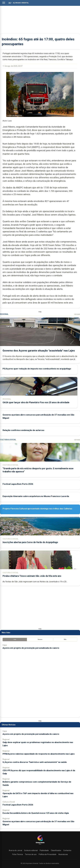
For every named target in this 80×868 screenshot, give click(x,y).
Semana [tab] (40, 639)
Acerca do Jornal (15, 850)
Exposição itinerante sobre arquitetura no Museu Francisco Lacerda (36, 496)
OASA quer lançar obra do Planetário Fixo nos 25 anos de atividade (36, 402)
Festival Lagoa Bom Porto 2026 (18, 484)
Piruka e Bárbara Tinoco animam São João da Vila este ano (32, 576)
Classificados (56, 850)
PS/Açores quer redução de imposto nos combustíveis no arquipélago (37, 369)
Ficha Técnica (18, 854)
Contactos (67, 850)
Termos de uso (31, 854)
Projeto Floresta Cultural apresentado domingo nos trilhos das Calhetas (37, 509)
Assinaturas (63, 854)
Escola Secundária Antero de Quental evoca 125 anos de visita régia (36, 813)
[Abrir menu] (4, 3)
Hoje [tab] (15, 639)
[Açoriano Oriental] (40, 845)
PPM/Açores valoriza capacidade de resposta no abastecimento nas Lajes (39, 754)
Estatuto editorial (31, 850)
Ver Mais (77, 314)
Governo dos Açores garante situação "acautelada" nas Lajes (39, 350)
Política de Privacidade (48, 854)
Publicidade (44, 850)
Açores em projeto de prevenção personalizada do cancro (31, 648)
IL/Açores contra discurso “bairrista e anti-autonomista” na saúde (35, 762)
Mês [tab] (65, 639)
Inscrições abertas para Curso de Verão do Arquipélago (30, 542)
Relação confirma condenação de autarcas (23, 430)
